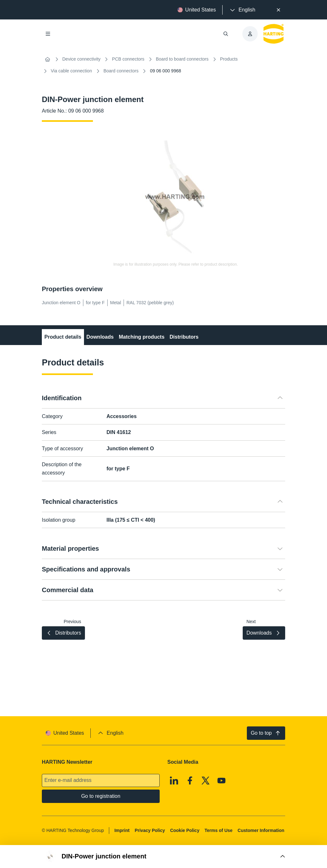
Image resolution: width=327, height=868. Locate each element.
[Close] (278, 10)
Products (229, 59)
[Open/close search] (226, 34)
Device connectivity (81, 59)
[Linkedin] (174, 781)
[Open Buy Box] (163, 857)
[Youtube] (222, 781)
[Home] (48, 59)
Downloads (100, 337)
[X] (206, 781)
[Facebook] (190, 781)
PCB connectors (128, 59)
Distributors (184, 337)
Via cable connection (71, 71)
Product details (63, 337)
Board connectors (121, 71)
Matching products (142, 337)
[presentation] (242, 10)
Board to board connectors (182, 59)
